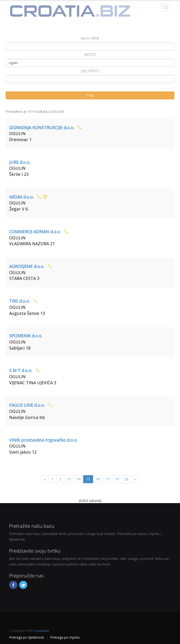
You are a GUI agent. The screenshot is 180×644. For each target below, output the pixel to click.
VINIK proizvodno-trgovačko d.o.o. (43, 440)
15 (88, 479)
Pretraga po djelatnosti (27, 637)
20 (127, 479)
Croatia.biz (41, 631)
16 (98, 479)
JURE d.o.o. (20, 162)
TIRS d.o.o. (19, 301)
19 (117, 479)
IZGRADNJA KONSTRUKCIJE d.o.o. (42, 128)
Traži (90, 95)
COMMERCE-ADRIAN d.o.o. (35, 232)
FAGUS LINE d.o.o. (27, 405)
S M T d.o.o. (21, 370)
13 (69, 479)
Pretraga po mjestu (65, 637)
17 (107, 479)
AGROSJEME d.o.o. (27, 266)
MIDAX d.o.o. (21, 197)
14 (79, 479)
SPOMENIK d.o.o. (26, 336)
